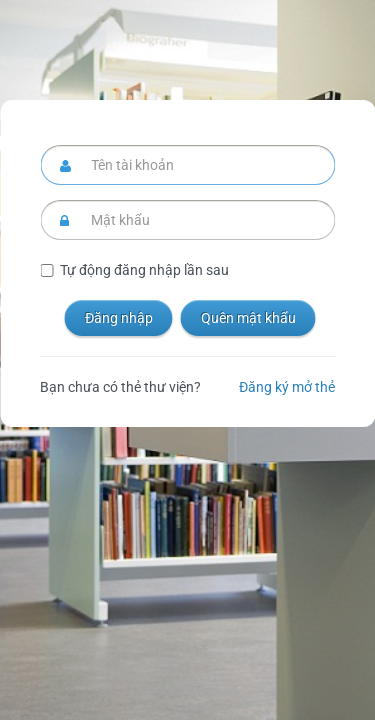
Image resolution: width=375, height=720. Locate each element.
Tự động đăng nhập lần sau (144, 270)
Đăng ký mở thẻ (287, 387)
